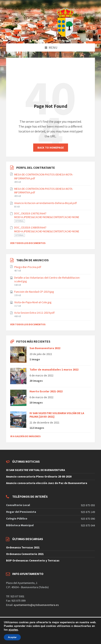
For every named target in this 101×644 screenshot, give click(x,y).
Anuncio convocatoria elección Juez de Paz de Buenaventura (47, 483)
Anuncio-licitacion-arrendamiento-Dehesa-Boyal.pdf (46, 203)
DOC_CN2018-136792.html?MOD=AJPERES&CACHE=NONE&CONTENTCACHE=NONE (47, 215)
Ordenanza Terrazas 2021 (23, 547)
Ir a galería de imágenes (25, 436)
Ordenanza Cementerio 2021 (25, 554)
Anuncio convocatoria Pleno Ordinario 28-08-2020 (39, 476)
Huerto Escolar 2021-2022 (46, 391)
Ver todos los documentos (28, 243)
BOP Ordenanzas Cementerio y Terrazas (33, 560)
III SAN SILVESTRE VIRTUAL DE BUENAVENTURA (36, 470)
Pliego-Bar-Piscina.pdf (28, 267)
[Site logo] (55, 35)
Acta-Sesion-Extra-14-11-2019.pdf (34, 313)
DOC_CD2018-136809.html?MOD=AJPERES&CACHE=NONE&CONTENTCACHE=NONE (47, 229)
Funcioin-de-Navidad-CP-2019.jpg (34, 292)
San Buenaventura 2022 (45, 348)
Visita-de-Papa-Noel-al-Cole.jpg (33, 302)
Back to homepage (51, 148)
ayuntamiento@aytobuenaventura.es (36, 605)
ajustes (13, 630)
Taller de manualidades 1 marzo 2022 (54, 369)
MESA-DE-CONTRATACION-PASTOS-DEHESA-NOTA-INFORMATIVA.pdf (44, 176)
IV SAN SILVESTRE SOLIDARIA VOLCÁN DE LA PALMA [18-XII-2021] (57, 415)
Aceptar (12, 637)
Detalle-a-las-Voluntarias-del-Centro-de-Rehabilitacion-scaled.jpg (47, 279)
